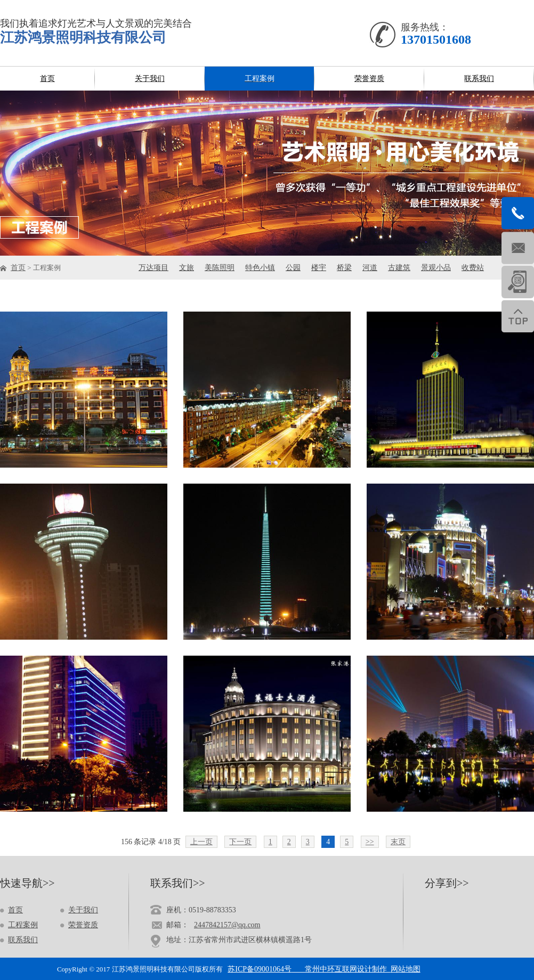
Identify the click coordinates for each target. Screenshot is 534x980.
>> (370, 842)
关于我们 (83, 910)
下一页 (240, 842)
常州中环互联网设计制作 (341, 969)
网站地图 (406, 969)
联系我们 (23, 940)
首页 (18, 268)
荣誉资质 (83, 925)
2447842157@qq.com (227, 925)
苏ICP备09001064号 (260, 969)
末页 (398, 842)
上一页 (201, 842)
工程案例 (23, 925)
